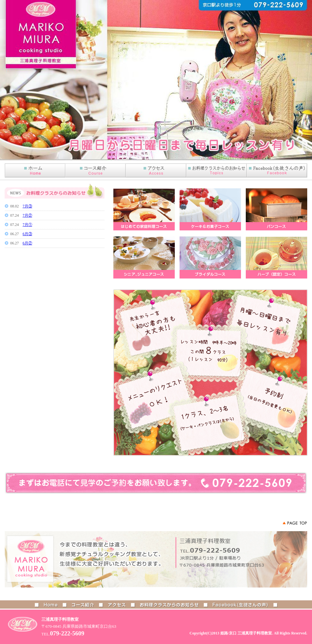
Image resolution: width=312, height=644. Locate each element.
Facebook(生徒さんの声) (277, 170)
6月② (27, 243)
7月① (27, 225)
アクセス (156, 170)
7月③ (27, 206)
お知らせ (216, 170)
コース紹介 (96, 170)
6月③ (27, 234)
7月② (27, 215)
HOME (35, 170)
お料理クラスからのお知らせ (169, 604)
